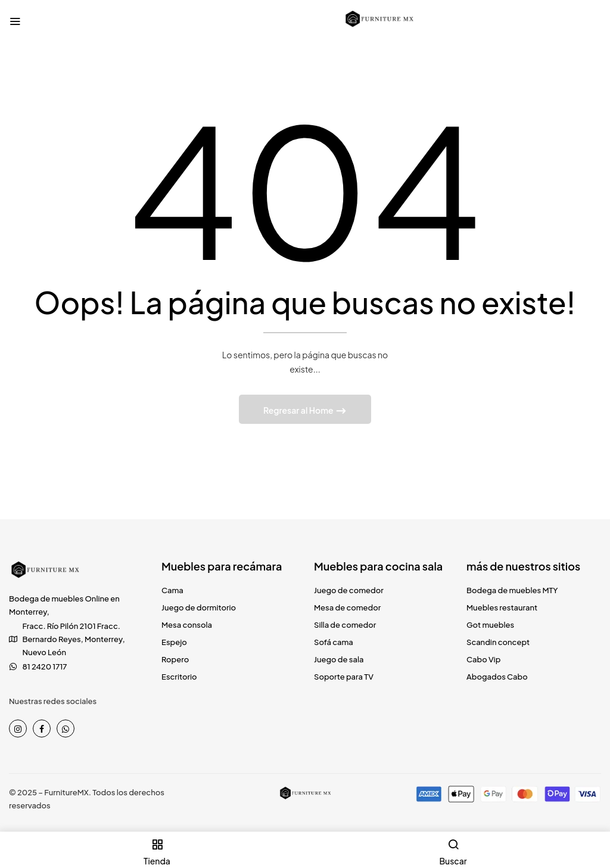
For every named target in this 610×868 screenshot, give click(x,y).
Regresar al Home (299, 410)
